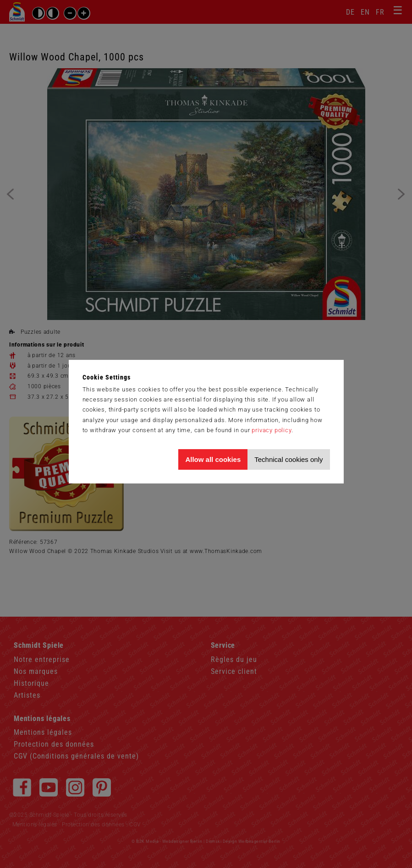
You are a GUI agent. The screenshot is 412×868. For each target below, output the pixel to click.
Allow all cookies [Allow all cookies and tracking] (213, 459)
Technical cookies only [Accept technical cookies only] (288, 459)
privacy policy (271, 430)
